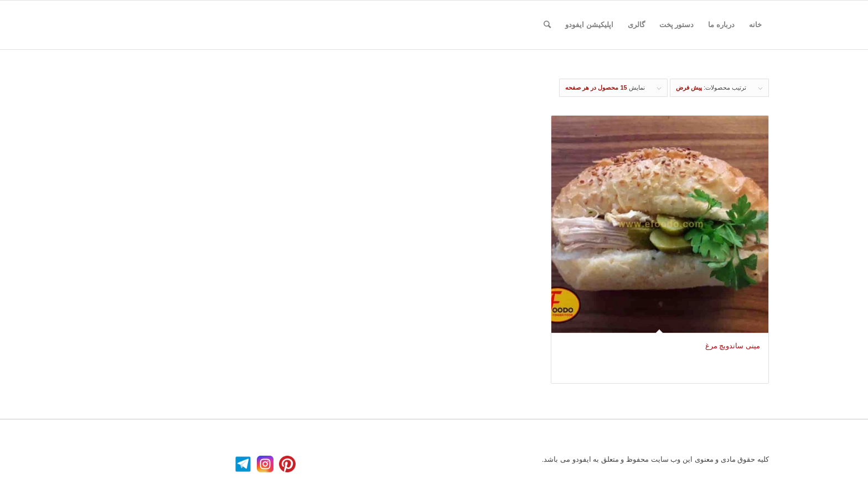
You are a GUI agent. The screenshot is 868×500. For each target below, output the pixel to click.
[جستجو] (547, 25)
